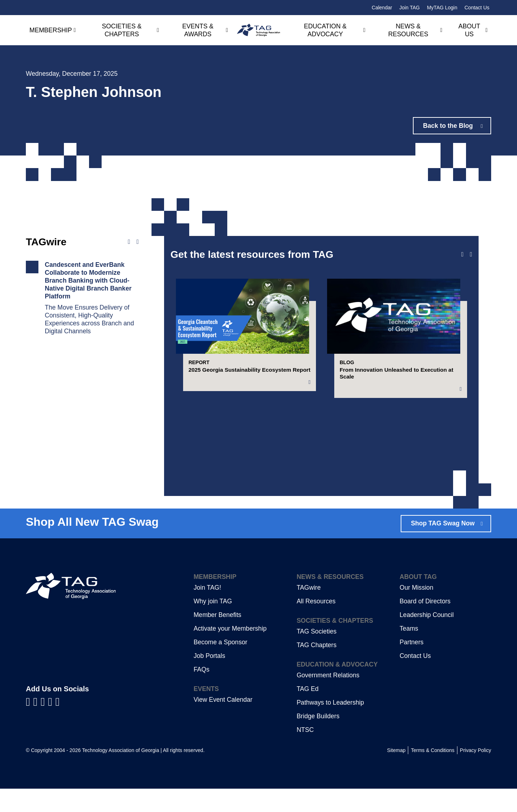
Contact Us (477, 8)
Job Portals (209, 679)
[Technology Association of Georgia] (258, 30)
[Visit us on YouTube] (44, 725)
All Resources (316, 625)
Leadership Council (427, 638)
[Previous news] (129, 242)
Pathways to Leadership (330, 726)
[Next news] (138, 242)
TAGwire (309, 611)
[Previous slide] (462, 255)
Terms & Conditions (432, 774)
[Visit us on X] (52, 725)
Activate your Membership (230, 652)
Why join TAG (213, 625)
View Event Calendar (223, 723)
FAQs (201, 693)
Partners (412, 665)
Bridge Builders (318, 739)
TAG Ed (308, 712)
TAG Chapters (316, 668)
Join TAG (409, 8)
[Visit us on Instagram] (57, 725)
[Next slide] (471, 255)
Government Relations (328, 699)
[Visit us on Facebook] (30, 725)
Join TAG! (207, 611)
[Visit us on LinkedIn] (37, 725)
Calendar (382, 8)
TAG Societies (316, 655)
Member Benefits (217, 638)
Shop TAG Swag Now (443, 547)
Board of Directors (425, 625)
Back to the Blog (448, 126)
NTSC (305, 753)
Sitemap (396, 774)
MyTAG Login (442, 8)
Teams (409, 652)
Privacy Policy (476, 774)
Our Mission (416, 611)
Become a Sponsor (220, 665)
